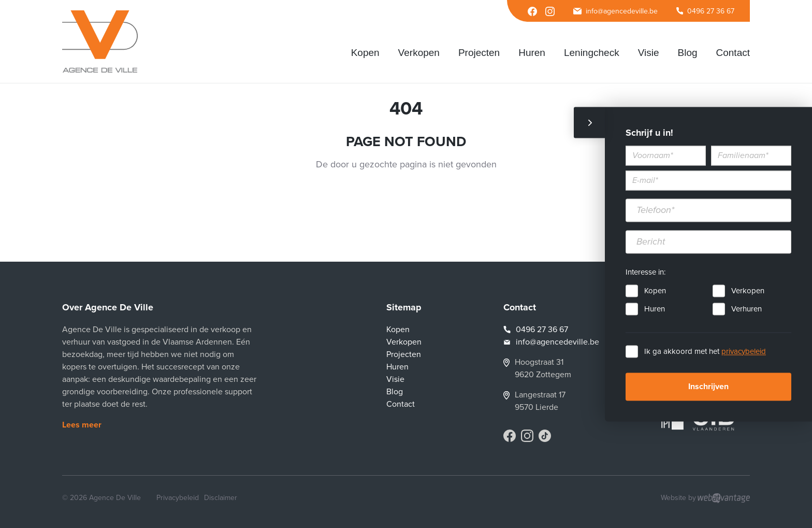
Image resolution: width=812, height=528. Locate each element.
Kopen (655, 291)
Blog (395, 392)
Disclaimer (221, 498)
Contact (401, 404)
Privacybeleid (178, 498)
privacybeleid (744, 351)
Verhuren (746, 309)
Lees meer (82, 425)
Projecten (404, 354)
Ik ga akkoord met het (705, 351)
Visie (395, 379)
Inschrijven (708, 387)
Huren (655, 309)
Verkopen (748, 291)
